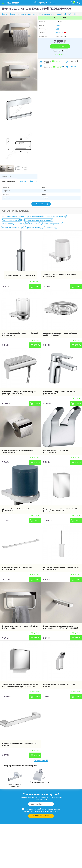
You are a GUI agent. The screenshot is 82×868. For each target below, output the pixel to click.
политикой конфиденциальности (46, 811)
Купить (61, 46)
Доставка (34, 181)
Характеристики (8, 181)
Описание (22, 181)
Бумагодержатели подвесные (15, 778)
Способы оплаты (73, 67)
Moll (57, 29)
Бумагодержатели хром (39, 776)
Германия (60, 32)
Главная (5, 14)
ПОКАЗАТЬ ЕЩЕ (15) (41, 204)
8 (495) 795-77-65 (47, 3)
